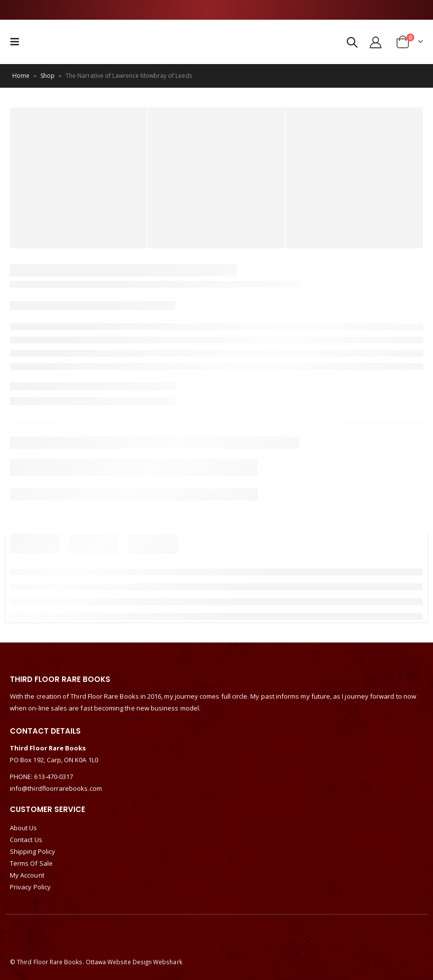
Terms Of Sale (31, 863)
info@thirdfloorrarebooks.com (56, 788)
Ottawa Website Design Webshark (134, 962)
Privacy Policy (30, 887)
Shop (48, 76)
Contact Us (26, 840)
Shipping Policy (33, 851)
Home (21, 76)
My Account (27, 875)
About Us (24, 828)
